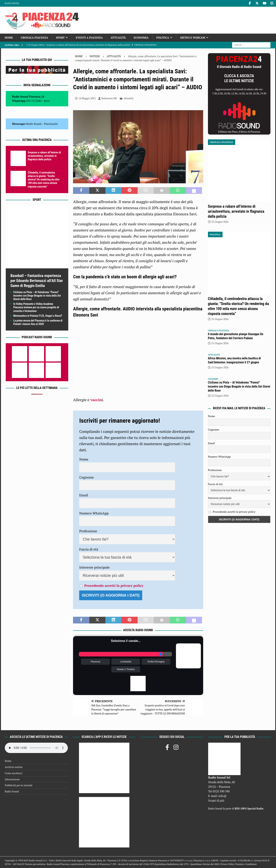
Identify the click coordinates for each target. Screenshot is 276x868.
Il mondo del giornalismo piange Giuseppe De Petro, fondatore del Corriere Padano (236, 336)
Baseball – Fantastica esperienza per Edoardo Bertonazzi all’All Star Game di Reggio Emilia (37, 281)
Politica (163, 38)
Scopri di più (216, 800)
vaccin (96, 400)
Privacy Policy (228, 864)
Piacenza (95, 662)
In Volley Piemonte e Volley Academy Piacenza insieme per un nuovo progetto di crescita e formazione (36, 307)
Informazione (12, 779)
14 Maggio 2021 (87, 98)
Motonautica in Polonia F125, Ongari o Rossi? (38, 316)
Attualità (118, 38)
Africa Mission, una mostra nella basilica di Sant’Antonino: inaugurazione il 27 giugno (234, 360)
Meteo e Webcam (193, 38)
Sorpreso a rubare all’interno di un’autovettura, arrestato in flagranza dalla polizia (44, 156)
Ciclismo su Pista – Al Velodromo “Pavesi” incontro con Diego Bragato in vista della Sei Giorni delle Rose (37, 296)
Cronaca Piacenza (34, 38)
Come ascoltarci (14, 773)
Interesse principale (94, 567)
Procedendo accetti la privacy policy (114, 585)
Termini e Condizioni (246, 864)
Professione (88, 531)
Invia (47, 101)
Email (84, 495)
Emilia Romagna (156, 662)
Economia (141, 38)
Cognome (86, 477)
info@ (223, 796)
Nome (84, 459)
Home (9, 38)
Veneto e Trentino (126, 669)
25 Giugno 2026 (220, 222)
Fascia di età (89, 549)
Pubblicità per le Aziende (19, 785)
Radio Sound (12, 3)
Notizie (95, 56)
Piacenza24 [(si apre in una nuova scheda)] (51, 124)
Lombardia (126, 662)
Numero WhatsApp (94, 513)
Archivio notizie (14, 767)
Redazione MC (109, 98)
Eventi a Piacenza (89, 38)
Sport (60, 38)
